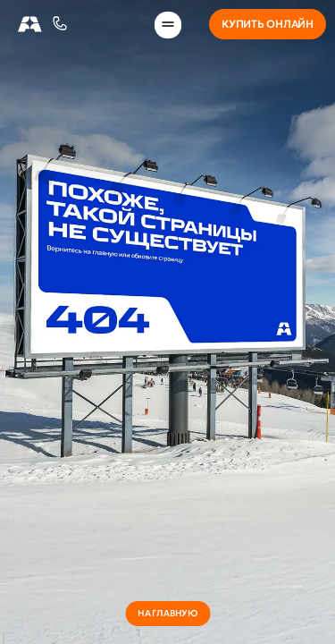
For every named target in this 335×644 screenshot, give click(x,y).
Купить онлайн (268, 24)
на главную (167, 613)
